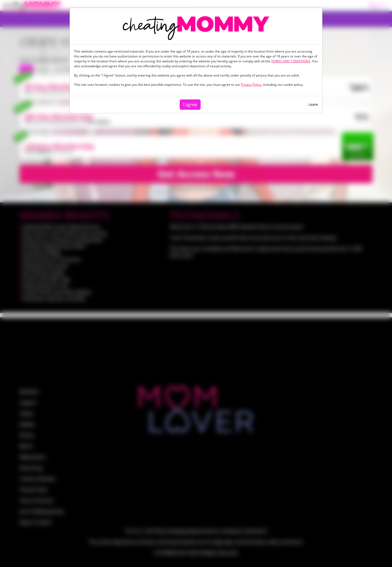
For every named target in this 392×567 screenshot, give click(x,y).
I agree (190, 105)
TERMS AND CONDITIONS (291, 61)
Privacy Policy (251, 85)
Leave (313, 104)
